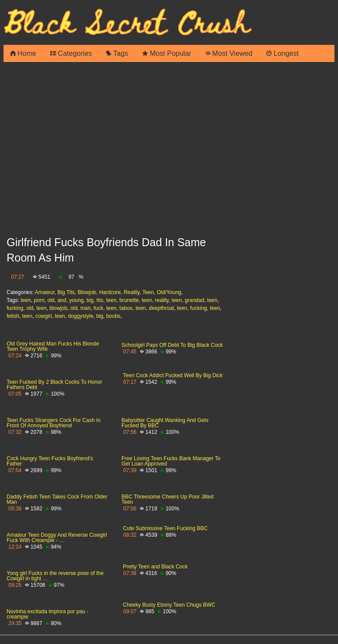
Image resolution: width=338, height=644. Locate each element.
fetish (13, 316)
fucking (15, 308)
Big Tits (66, 292)
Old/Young (169, 292)
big (90, 300)
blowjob (58, 308)
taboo (126, 308)
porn (39, 300)
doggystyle (80, 316)
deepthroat (161, 308)
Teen (148, 292)
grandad (195, 300)
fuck (99, 308)
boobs (113, 316)
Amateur (45, 292)
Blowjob (87, 292)
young (76, 300)
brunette (129, 300)
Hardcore (110, 292)
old (51, 300)
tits (100, 300)
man (85, 308)
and (62, 300)
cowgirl (43, 316)
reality (162, 300)
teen (26, 300)
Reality (132, 292)
